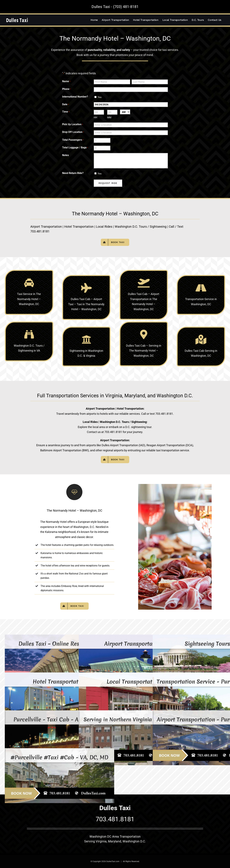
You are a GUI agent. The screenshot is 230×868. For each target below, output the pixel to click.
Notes (65, 155)
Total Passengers (73, 140)
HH (96, 118)
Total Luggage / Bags (75, 148)
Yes (100, 97)
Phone (67, 89)
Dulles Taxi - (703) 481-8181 (115, 7)
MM (109, 118)
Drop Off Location (73, 132)
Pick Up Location (73, 125)
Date (65, 105)
